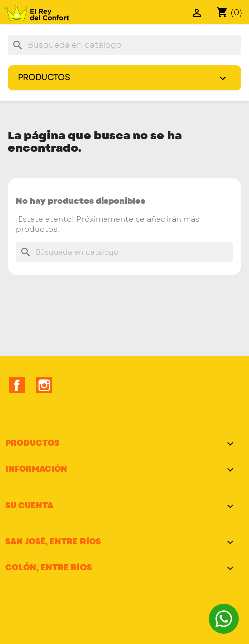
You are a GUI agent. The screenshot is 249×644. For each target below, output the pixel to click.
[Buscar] (124, 45)
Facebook (17, 385)
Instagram (44, 385)
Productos (127, 79)
